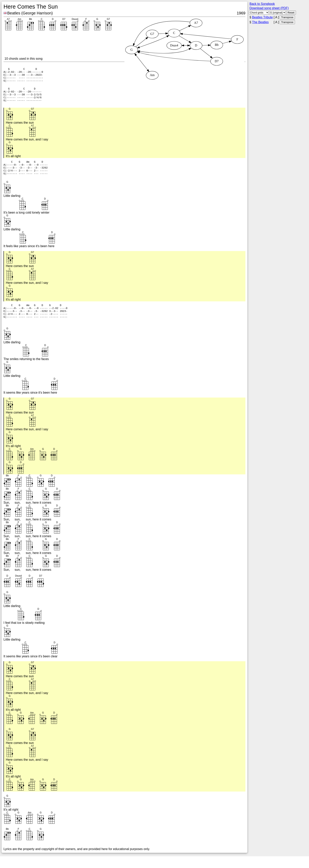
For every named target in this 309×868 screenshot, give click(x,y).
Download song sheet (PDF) (269, 8)
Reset (291, 13)
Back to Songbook (262, 4)
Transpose (287, 17)
